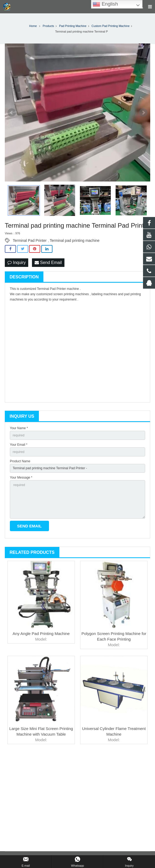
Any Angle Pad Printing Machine (41, 634)
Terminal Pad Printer (30, 240)
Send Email (48, 263)
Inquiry (17, 263)
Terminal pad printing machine (75, 240)
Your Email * (19, 445)
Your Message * (21, 478)
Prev (12, 113)
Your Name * (19, 428)
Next (143, 113)
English (105, 4)
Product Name (20, 461)
